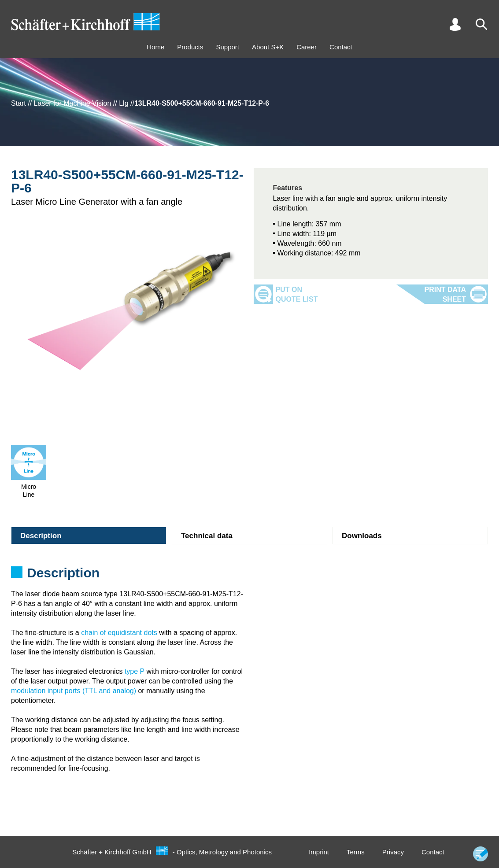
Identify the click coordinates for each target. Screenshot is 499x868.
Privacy (393, 852)
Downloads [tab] (362, 536)
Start (18, 103)
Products (190, 47)
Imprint (319, 852)
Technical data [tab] (207, 536)
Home (155, 47)
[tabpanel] (249, 576)
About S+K (268, 47)
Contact (341, 47)
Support (227, 47)
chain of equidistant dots (119, 633)
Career (307, 47)
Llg (124, 103)
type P (135, 671)
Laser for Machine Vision (73, 103)
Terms (356, 852)
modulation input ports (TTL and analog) (74, 691)
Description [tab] (41, 536)
